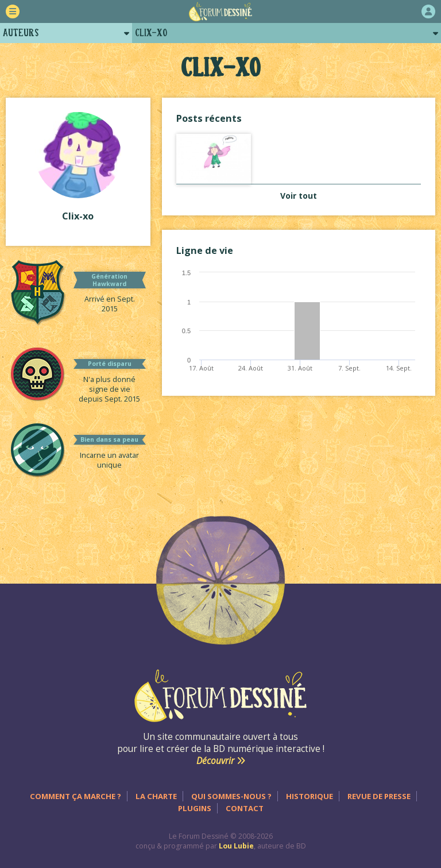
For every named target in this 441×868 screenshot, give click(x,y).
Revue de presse (379, 796)
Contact (245, 808)
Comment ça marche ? (76, 796)
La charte (156, 796)
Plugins (195, 808)
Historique (310, 796)
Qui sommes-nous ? (231, 796)
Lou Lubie (236, 846)
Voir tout (299, 196)
